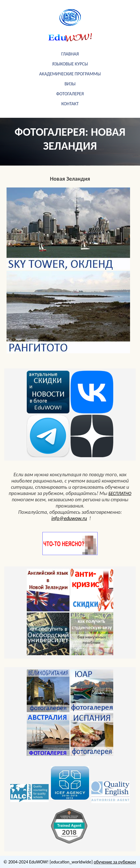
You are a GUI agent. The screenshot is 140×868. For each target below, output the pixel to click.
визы (70, 84)
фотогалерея (70, 94)
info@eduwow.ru (69, 518)
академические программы (70, 74)
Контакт (70, 104)
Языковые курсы (70, 64)
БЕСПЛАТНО (120, 493)
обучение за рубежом (115, 862)
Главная (70, 54)
